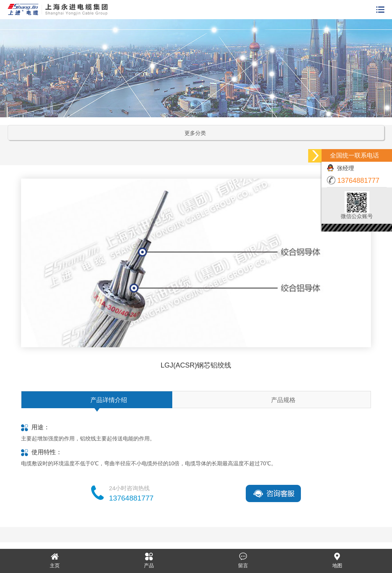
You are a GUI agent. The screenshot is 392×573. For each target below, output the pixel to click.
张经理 (341, 168)
